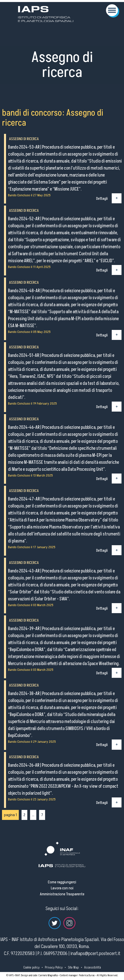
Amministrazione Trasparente (62, 894)
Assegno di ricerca (24, 139)
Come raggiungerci (62, 882)
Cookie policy (31, 967)
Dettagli (102, 198)
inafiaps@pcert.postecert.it (95, 954)
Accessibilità (93, 967)
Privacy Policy (54, 967)
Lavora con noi (62, 888)
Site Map (73, 967)
